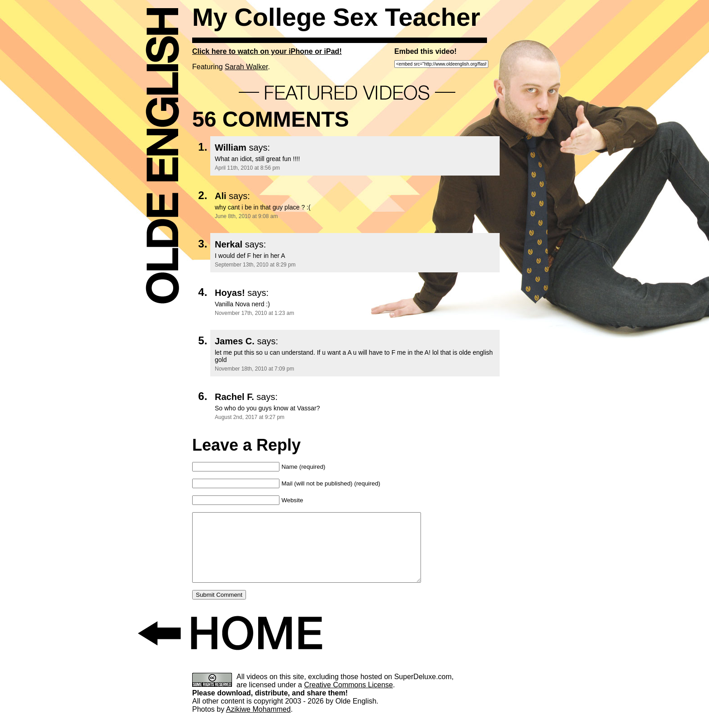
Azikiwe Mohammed (258, 723)
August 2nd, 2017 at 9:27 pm (250, 417)
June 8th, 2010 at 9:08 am (246, 216)
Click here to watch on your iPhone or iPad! (267, 51)
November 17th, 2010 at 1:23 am (254, 313)
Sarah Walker (246, 67)
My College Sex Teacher (336, 17)
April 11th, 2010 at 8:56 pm (247, 168)
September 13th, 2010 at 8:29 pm (255, 265)
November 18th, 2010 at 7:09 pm (254, 369)
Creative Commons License (348, 698)
